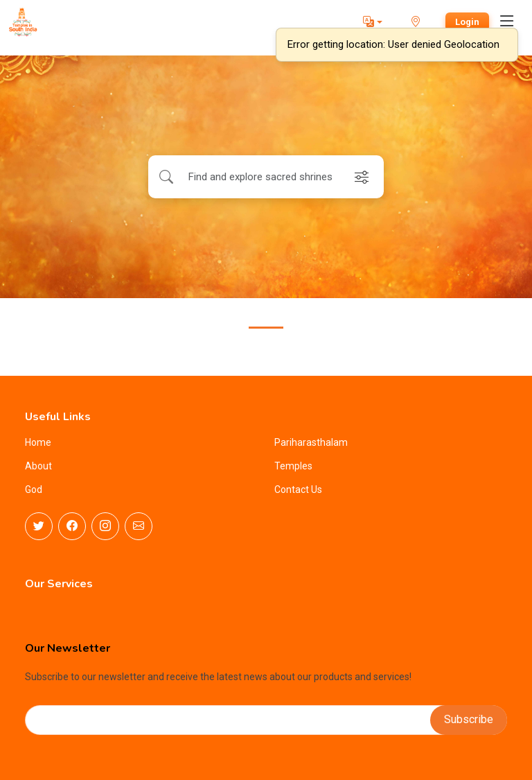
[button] (373, 22)
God (34, 489)
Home (38, 442)
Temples (293, 466)
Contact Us (298, 489)
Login (467, 22)
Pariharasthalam (311, 442)
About (38, 466)
